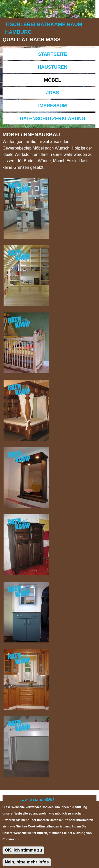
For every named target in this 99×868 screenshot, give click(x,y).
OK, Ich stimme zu (24, 853)
